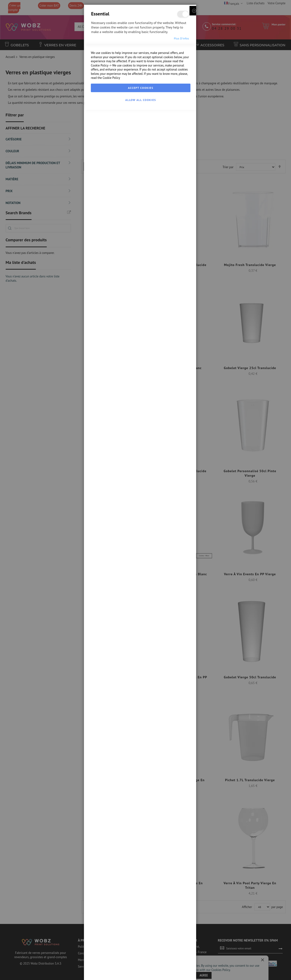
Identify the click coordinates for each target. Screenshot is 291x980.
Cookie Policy (99, 940)
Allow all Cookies (141, 975)
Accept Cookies (141, 963)
